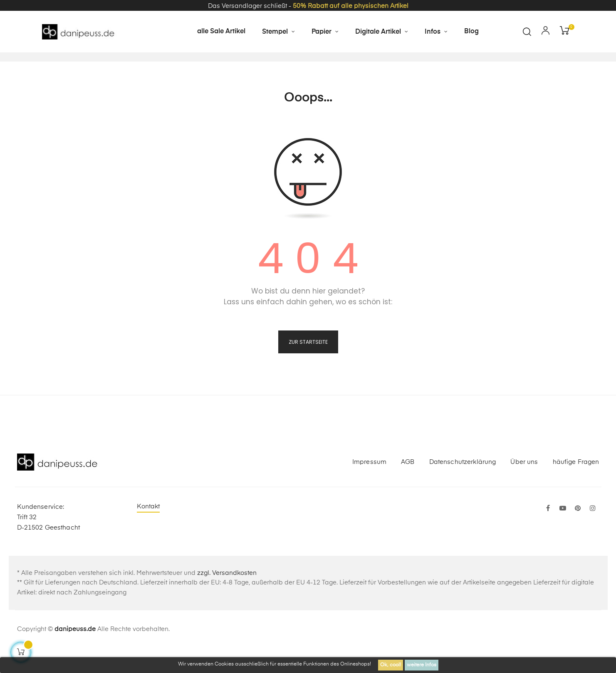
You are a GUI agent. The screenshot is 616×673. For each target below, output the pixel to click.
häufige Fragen (576, 486)
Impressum (369, 486)
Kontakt (148, 531)
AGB (408, 486)
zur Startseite (308, 366)
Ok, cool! (391, 665)
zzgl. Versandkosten (227, 597)
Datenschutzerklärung (463, 486)
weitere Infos (422, 665)
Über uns (524, 486)
